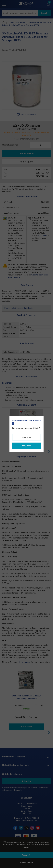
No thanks (27, 437)
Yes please (26, 446)
